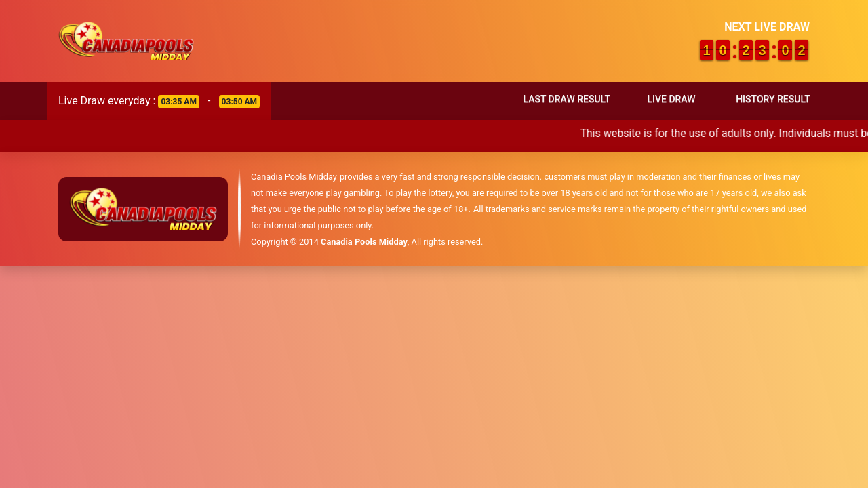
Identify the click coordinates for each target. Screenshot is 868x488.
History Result (773, 99)
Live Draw (671, 99)
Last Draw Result (567, 99)
